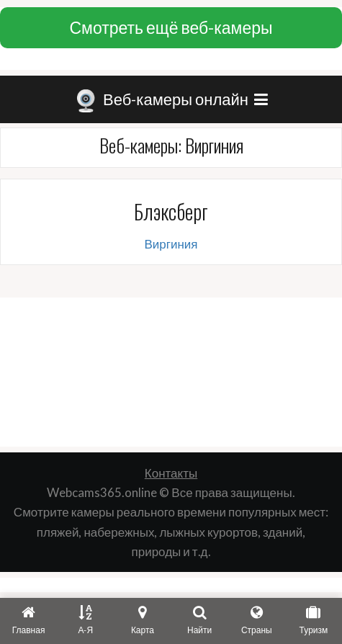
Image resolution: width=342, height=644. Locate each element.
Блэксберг (171, 211)
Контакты (171, 473)
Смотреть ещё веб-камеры (171, 27)
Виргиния (171, 244)
